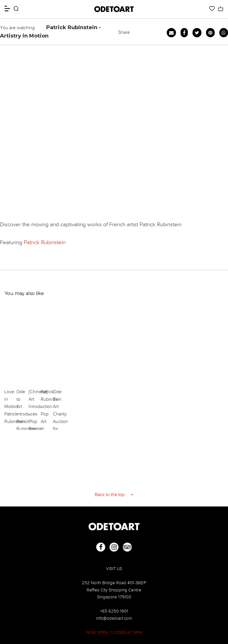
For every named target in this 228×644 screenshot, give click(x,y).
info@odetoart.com (114, 618)
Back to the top (114, 495)
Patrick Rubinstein (45, 242)
